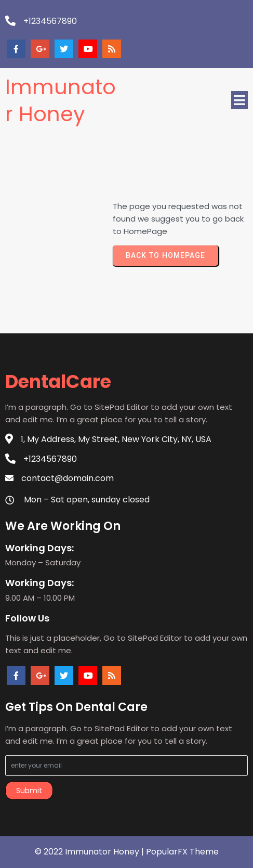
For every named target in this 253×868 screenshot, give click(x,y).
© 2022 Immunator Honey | (90, 852)
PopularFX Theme (182, 852)
